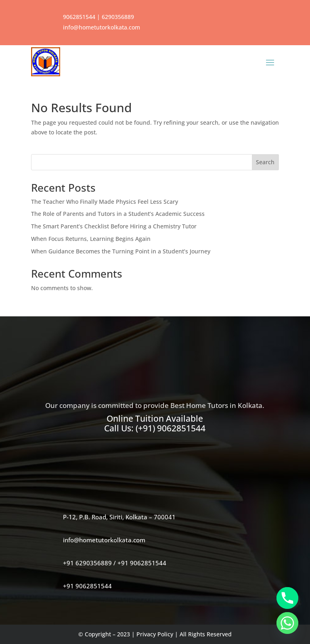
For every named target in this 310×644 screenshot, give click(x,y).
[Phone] (287, 598)
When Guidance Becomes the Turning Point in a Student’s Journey (121, 251)
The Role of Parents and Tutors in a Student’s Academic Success (118, 214)
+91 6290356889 (87, 563)
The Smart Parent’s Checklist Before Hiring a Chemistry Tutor (114, 226)
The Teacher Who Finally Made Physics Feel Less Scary (105, 202)
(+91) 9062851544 (171, 428)
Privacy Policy (155, 634)
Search (265, 162)
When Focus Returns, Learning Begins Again (91, 239)
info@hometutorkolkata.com (102, 27)
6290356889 (118, 17)
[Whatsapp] (287, 623)
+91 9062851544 (142, 563)
